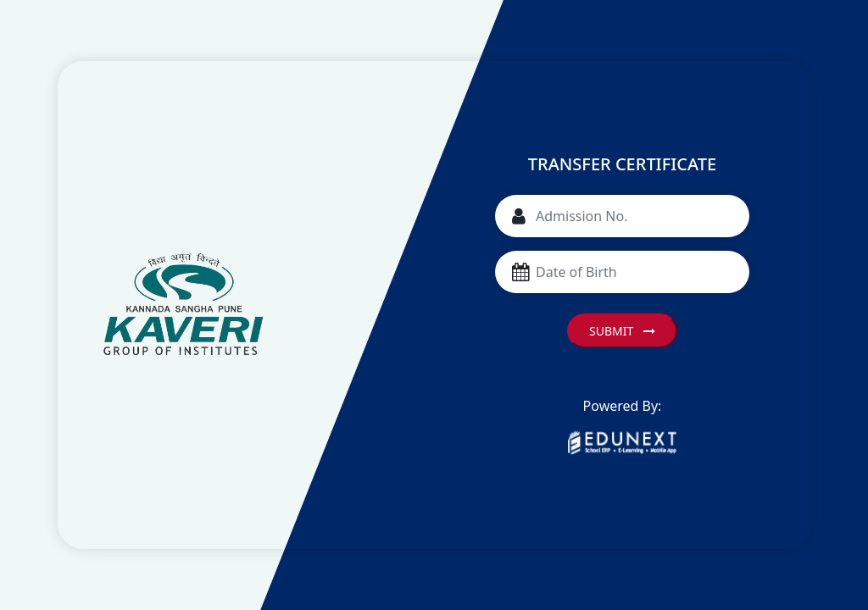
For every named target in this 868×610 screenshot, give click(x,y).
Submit (622, 331)
